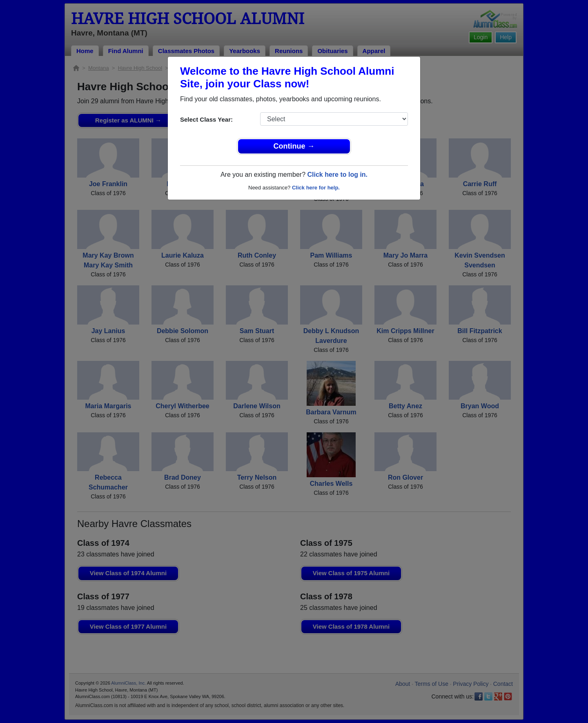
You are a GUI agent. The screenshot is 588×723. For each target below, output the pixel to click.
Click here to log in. (337, 175)
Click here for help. (316, 188)
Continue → (294, 146)
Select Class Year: (206, 119)
